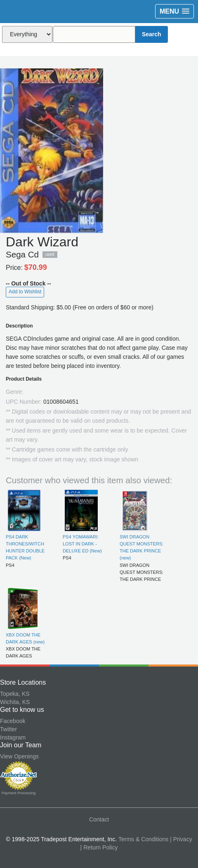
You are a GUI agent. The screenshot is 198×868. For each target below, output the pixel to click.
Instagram (13, 737)
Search (152, 34)
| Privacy (181, 839)
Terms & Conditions (143, 839)
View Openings (19, 756)
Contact (99, 819)
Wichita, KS (15, 702)
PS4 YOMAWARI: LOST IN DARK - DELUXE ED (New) (82, 544)
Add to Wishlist (25, 292)
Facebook (13, 721)
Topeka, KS (15, 694)
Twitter (8, 729)
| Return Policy (99, 847)
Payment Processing (19, 793)
